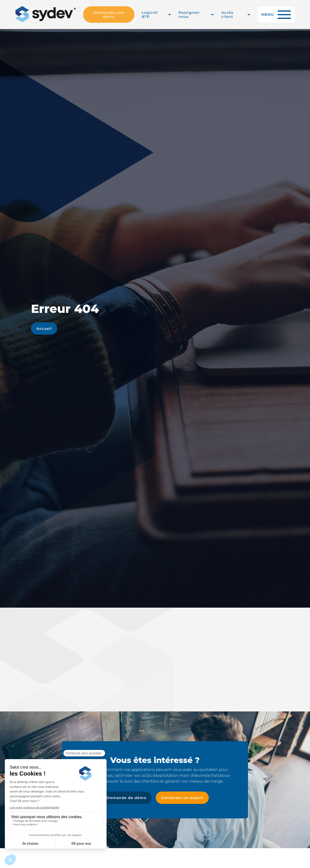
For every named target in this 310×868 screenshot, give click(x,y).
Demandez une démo (109, 15)
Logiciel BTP (150, 15)
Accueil (44, 328)
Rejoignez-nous (190, 15)
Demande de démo (127, 798)
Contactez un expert (182, 798)
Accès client (227, 15)
